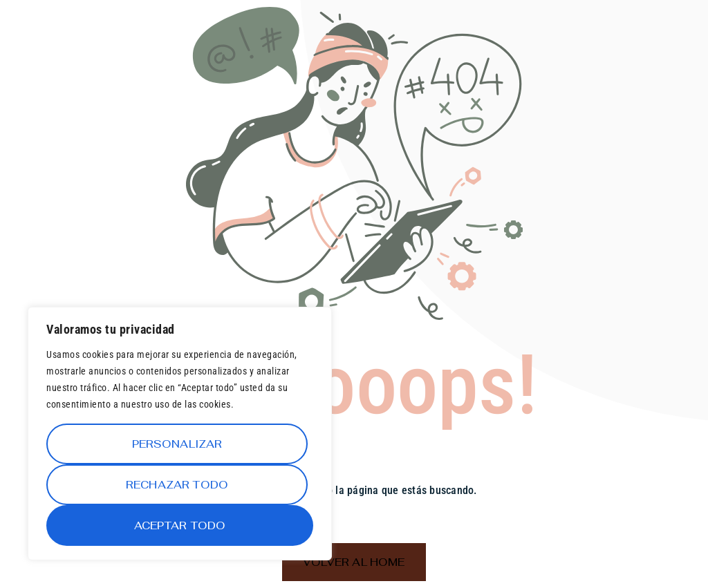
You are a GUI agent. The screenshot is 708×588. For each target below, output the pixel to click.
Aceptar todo (180, 525)
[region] (180, 434)
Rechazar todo (177, 485)
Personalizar (177, 444)
